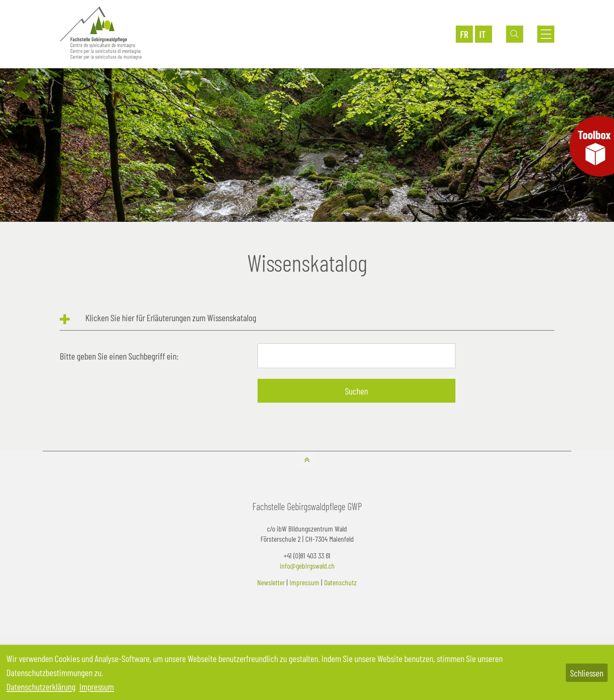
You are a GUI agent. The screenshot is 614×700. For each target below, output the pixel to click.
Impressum (304, 582)
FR (464, 34)
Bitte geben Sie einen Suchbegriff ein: (119, 356)
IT (482, 34)
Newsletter (271, 582)
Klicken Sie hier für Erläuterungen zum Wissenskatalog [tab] (171, 317)
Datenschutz (340, 582)
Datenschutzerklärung (41, 686)
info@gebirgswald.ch (307, 566)
